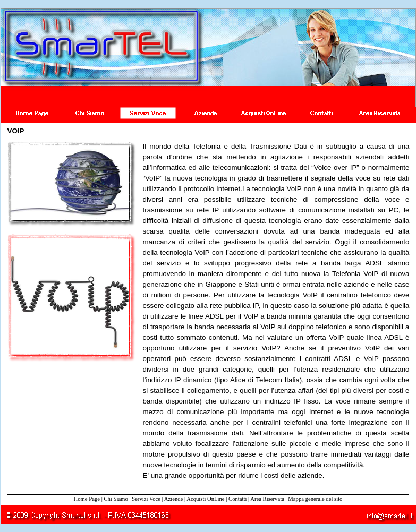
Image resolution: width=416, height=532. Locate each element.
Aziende (174, 499)
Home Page (87, 499)
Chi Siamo (116, 499)
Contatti (237, 499)
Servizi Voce (146, 499)
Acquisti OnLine (205, 499)
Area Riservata (267, 499)
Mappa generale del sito (315, 499)
